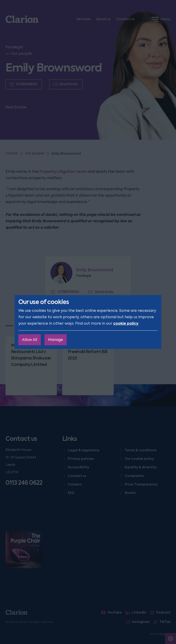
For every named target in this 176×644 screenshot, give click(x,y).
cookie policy (126, 323)
